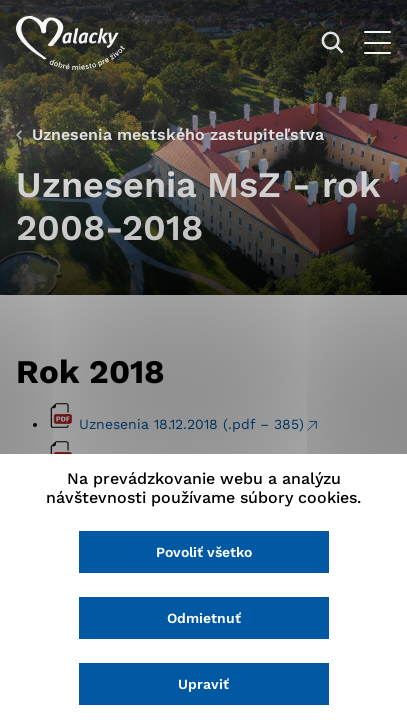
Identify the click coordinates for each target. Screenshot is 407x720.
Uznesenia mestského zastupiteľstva (178, 134)
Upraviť (203, 684)
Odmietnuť (204, 618)
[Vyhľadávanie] (332, 42)
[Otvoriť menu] (377, 42)
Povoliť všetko (204, 552)
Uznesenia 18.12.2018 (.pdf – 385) (191, 424)
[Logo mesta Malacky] (70, 43)
